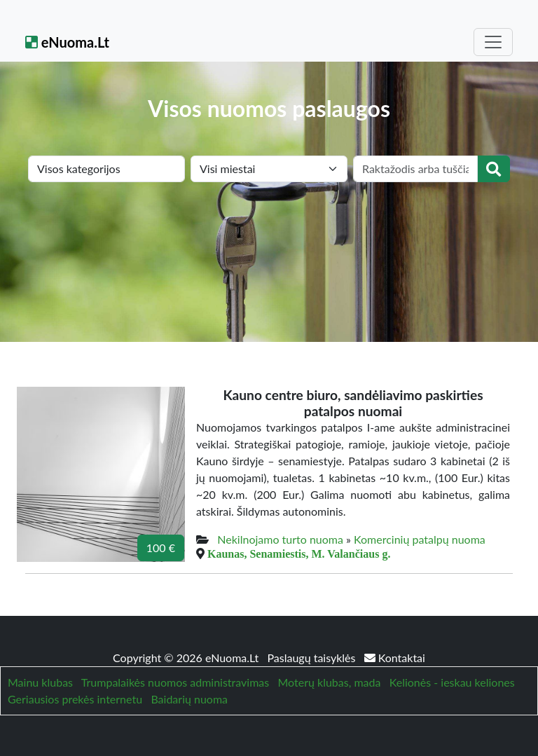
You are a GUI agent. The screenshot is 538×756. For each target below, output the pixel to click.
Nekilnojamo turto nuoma (280, 539)
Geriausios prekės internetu (75, 699)
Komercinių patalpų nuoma (420, 539)
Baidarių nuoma (189, 699)
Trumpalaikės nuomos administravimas (175, 682)
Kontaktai (395, 658)
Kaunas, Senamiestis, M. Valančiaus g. (299, 554)
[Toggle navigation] (493, 42)
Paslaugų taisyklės (312, 658)
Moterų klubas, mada (329, 682)
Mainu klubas (40, 682)
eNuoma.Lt (67, 42)
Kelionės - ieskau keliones (452, 682)
